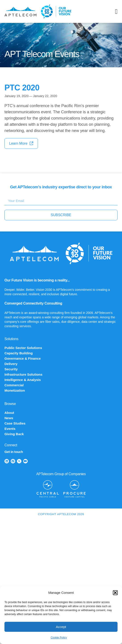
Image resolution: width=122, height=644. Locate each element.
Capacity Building (19, 353)
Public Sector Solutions (23, 348)
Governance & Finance (23, 358)
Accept (61, 627)
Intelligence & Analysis (23, 380)
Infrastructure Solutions (23, 374)
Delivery (11, 364)
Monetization (15, 390)
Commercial (14, 385)
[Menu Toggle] (116, 12)
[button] (115, 593)
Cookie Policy (59, 638)
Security (11, 369)
